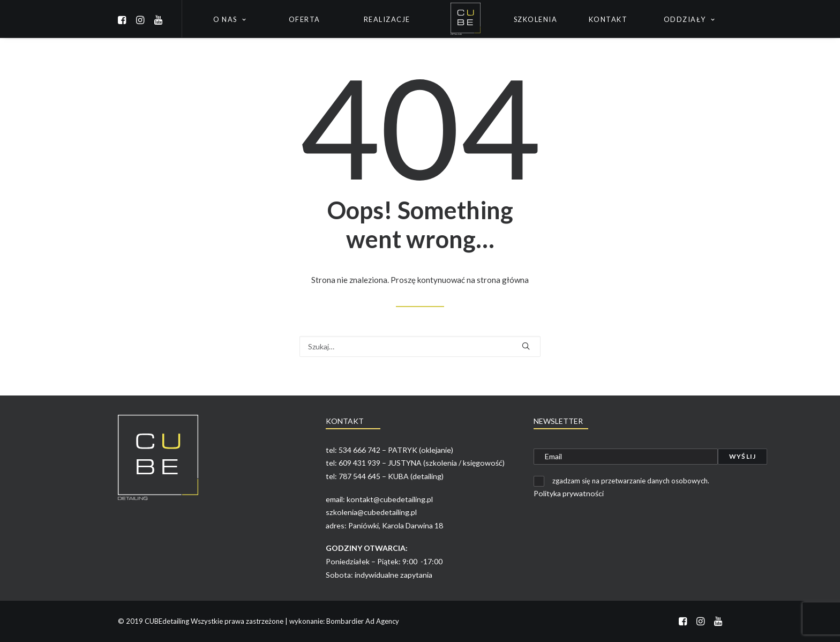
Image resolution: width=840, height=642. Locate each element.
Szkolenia (536, 19)
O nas (230, 19)
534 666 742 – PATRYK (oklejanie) (396, 450)
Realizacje (387, 19)
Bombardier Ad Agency (363, 621)
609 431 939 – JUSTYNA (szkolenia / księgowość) (422, 463)
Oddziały (689, 19)
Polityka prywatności (569, 493)
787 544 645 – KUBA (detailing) (391, 476)
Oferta (305, 19)
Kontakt (608, 19)
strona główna (503, 280)
